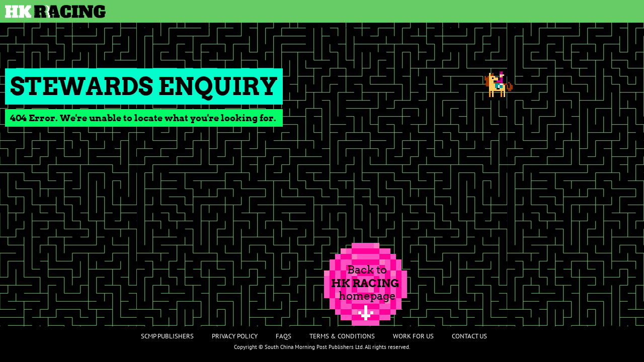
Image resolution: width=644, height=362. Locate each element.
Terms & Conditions (342, 336)
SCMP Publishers (167, 336)
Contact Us (469, 336)
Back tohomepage (365, 283)
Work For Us (413, 336)
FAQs (284, 336)
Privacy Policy (235, 336)
